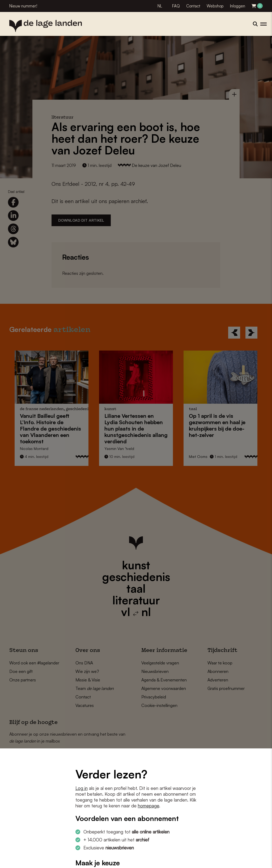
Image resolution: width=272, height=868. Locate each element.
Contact (193, 6)
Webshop (215, 6)
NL (160, 6)
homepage (148, 806)
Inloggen (238, 6)
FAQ (176, 6)
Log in (82, 788)
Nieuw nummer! (23, 6)
